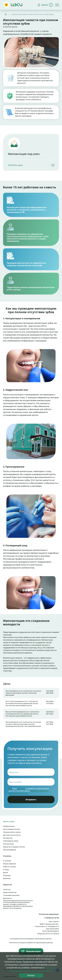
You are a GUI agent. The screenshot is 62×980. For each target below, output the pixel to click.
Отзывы (6, 870)
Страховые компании (11, 895)
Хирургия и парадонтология (14, 847)
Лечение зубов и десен (12, 832)
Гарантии (7, 889)
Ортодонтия (8, 838)
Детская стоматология (12, 835)
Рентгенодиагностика (12, 829)
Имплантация (8, 844)
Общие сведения (10, 864)
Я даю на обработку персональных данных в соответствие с (29, 791)
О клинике (7, 861)
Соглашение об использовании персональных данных (31, 939)
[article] (31, 152)
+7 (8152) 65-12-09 (52, 918)
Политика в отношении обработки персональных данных (31, 943)
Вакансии (7, 878)
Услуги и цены (9, 821)
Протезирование (10, 850)
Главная (6, 14)
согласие (21, 789)
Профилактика (9, 826)
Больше (31, 975)
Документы (7, 898)
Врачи (5, 873)
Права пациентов (10, 892)
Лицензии (7, 875)
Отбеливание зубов (11, 841)
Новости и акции (9, 867)
